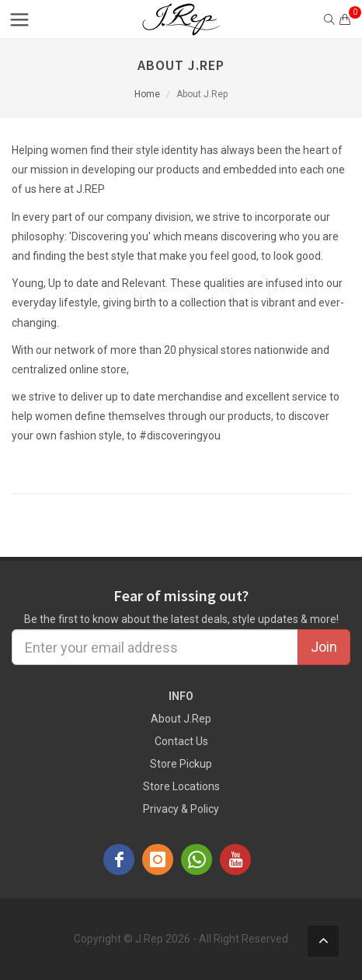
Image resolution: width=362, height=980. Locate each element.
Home (147, 94)
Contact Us (181, 741)
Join (324, 647)
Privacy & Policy (181, 809)
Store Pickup (181, 764)
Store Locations (181, 786)
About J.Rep (181, 719)
